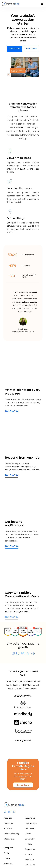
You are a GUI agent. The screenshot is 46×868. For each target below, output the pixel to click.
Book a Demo (31, 49)
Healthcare (30, 859)
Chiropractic (30, 829)
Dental (28, 834)
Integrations (9, 839)
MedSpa (28, 844)
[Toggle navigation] (42, 4)
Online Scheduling (12, 834)
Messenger (8, 823)
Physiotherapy (31, 823)
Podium (7, 853)
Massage (29, 854)
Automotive (30, 865)
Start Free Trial (14, 49)
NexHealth (8, 863)
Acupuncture (30, 849)
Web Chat (8, 829)
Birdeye (7, 858)
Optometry (30, 839)
